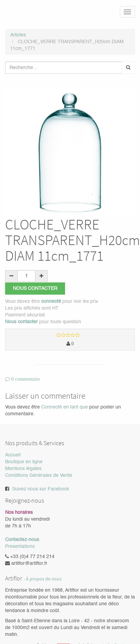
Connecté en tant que (65, 407)
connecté (51, 301)
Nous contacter (35, 289)
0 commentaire (26, 379)
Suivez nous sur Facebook (41, 489)
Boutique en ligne (24, 462)
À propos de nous (44, 579)
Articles (18, 35)
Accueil (13, 455)
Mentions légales (23, 469)
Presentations (20, 546)
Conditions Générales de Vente (39, 475)
